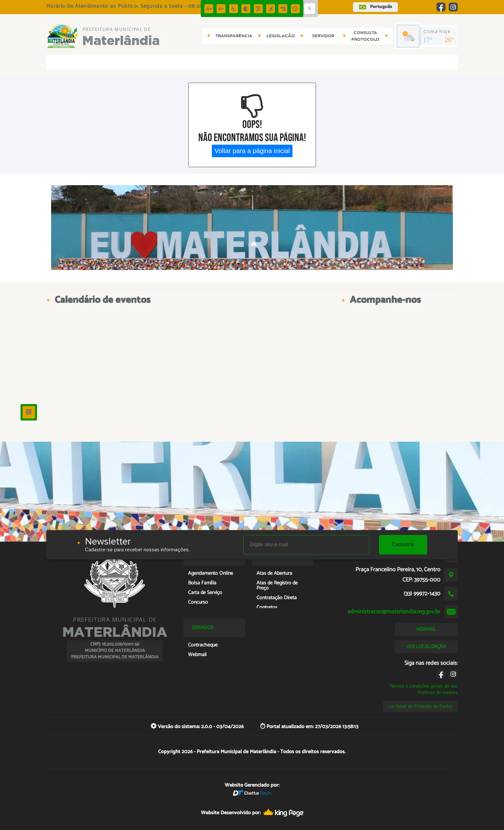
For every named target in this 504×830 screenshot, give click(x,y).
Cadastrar (403, 544)
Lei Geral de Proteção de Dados (420, 706)
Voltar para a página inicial (252, 151)
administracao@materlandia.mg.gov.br (394, 612)
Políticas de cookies (438, 692)
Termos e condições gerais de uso (424, 686)
